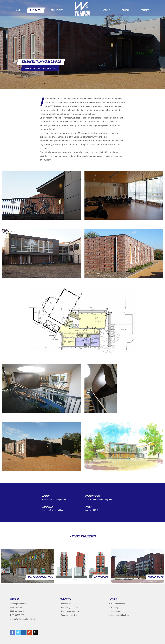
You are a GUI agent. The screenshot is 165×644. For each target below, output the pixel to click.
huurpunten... (117, 611)
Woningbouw (67, 604)
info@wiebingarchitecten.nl (24, 619)
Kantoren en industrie (70, 611)
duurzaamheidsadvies (120, 615)
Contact (145, 10)
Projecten (36, 10)
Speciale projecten (69, 615)
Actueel (107, 10)
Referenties (57, 10)
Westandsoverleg (118, 604)
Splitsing (115, 607)
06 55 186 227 (18, 615)
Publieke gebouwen (69, 607)
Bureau (126, 10)
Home (18, 10)
